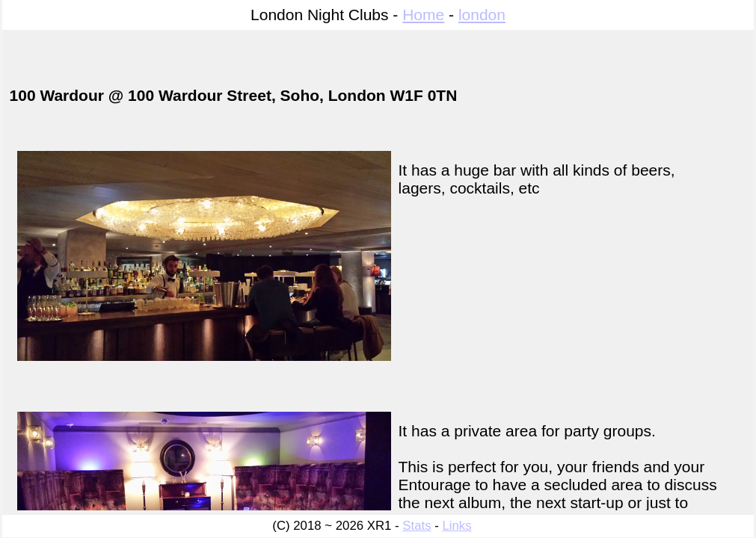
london (482, 15)
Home (423, 15)
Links (457, 526)
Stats (417, 526)
